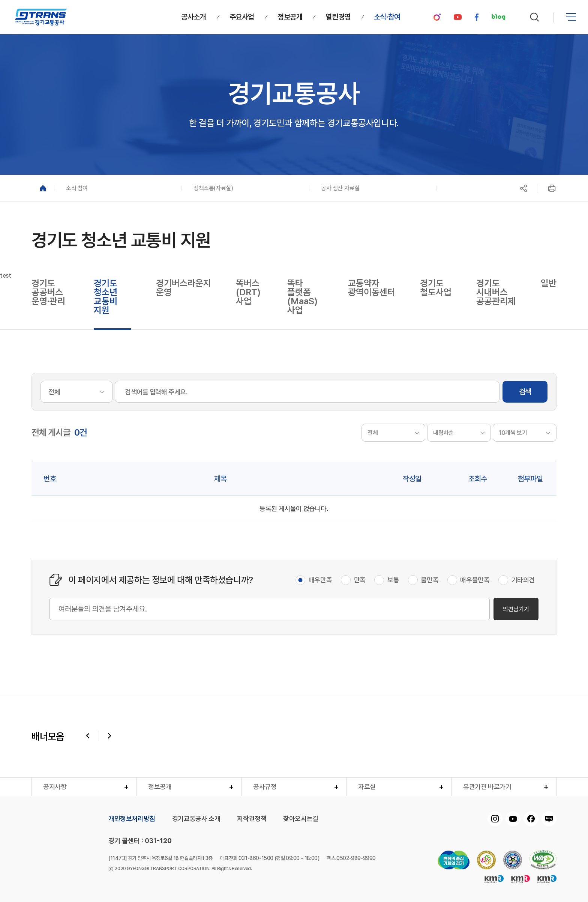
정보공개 (160, 787)
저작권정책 (252, 819)
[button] (118, 188)
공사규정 (265, 787)
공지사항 (55, 787)
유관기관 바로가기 (487, 787)
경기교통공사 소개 (196, 819)
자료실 (367, 787)
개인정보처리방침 (132, 819)
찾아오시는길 (301, 819)
